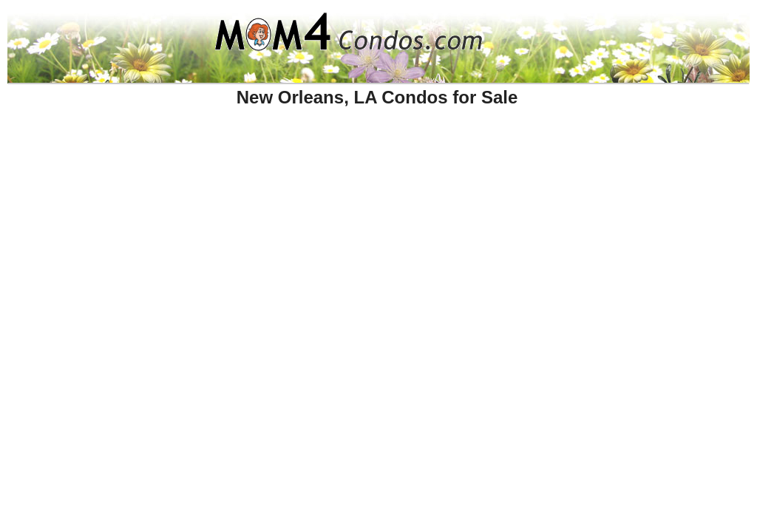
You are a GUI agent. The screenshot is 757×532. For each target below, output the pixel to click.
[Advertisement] (320, 150)
